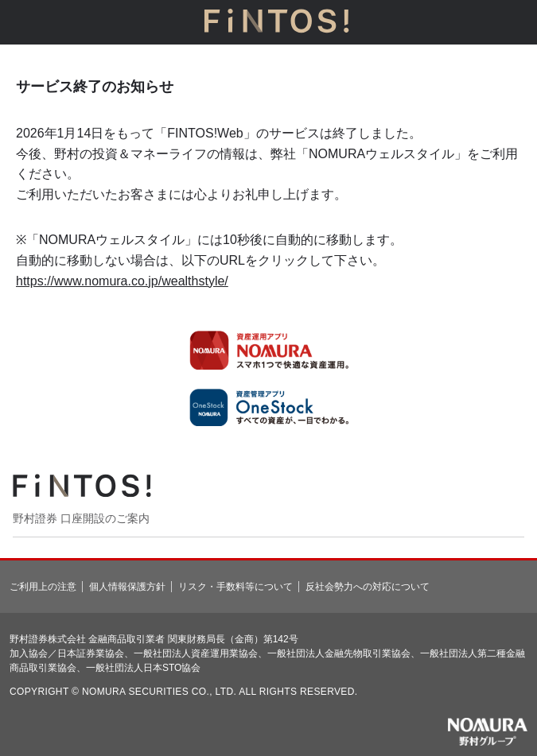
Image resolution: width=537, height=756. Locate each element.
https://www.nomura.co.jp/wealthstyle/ (122, 281)
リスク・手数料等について (235, 587)
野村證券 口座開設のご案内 (81, 518)
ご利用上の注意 (43, 587)
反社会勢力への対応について (368, 587)
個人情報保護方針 (127, 587)
